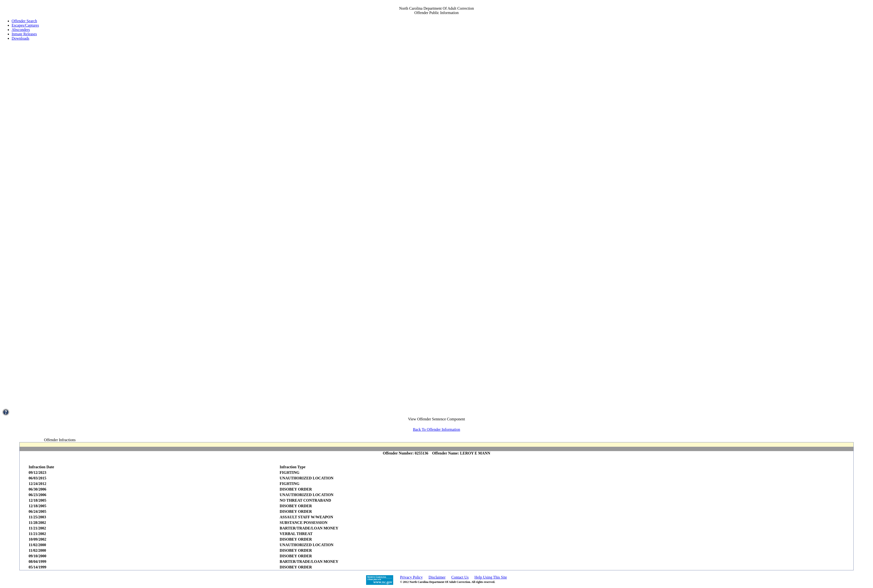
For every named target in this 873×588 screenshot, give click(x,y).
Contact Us (460, 577)
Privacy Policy (411, 577)
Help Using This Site (491, 577)
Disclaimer (437, 577)
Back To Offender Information (436, 429)
